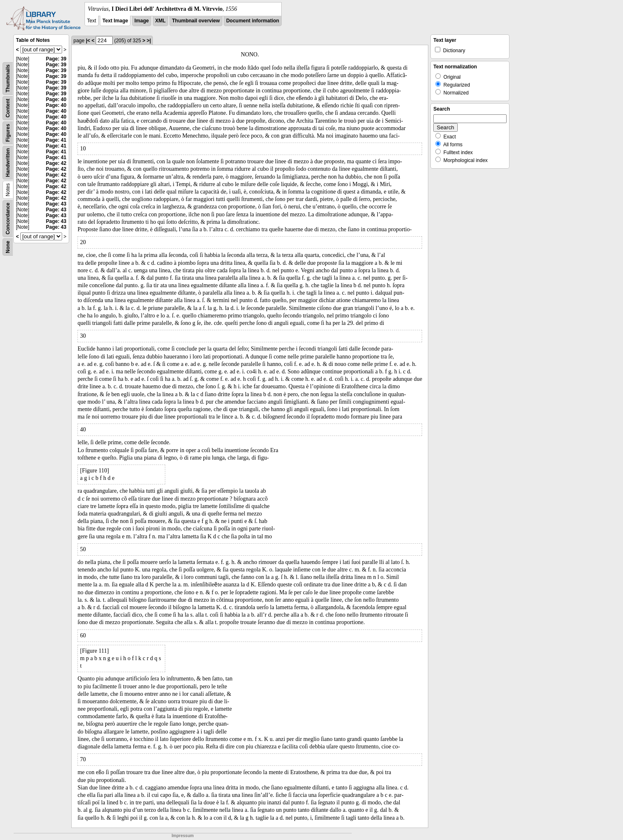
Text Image (115, 21)
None (8, 247)
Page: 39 (56, 59)
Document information (253, 21)
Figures (8, 133)
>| (149, 41)
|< (88, 41)
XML (161, 21)
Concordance (8, 219)
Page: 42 (56, 163)
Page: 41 (56, 140)
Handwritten (8, 163)
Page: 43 (56, 204)
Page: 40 (56, 99)
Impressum (182, 836)
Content (8, 108)
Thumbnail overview (196, 21)
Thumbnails (8, 79)
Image (142, 21)
